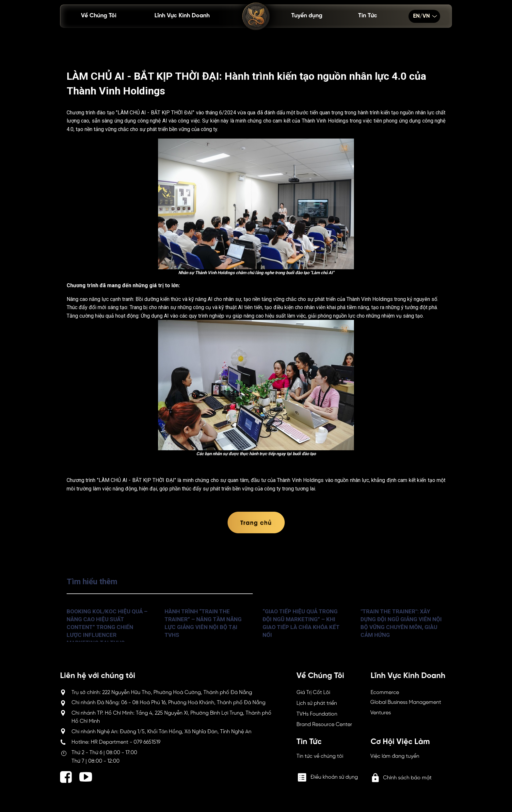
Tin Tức (368, 16)
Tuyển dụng (307, 16)
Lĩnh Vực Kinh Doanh (182, 16)
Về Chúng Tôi (99, 16)
